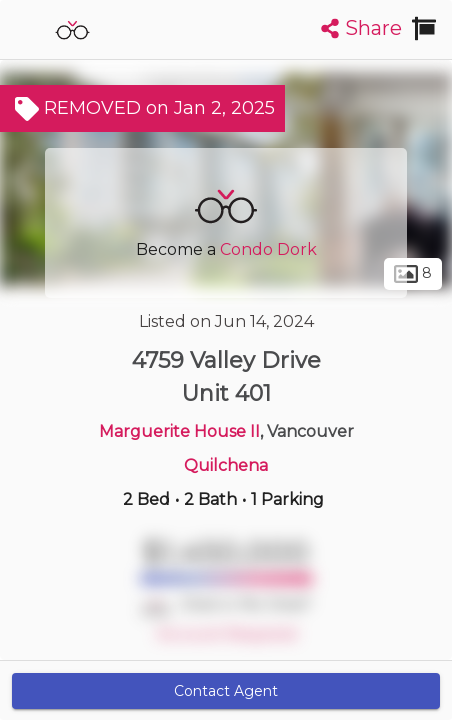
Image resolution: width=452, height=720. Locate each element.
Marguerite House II (179, 431)
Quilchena (226, 465)
